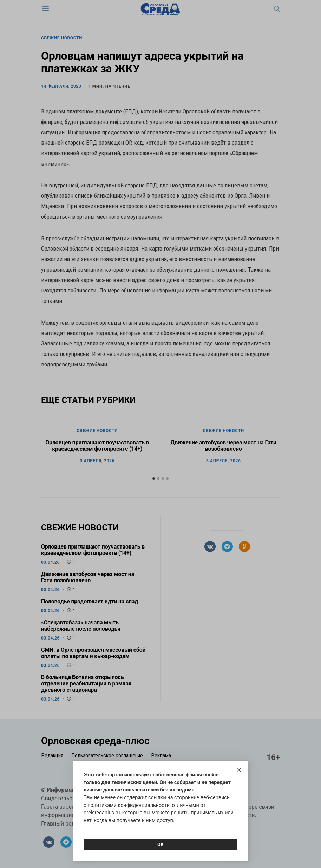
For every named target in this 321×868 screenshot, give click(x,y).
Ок (160, 844)
